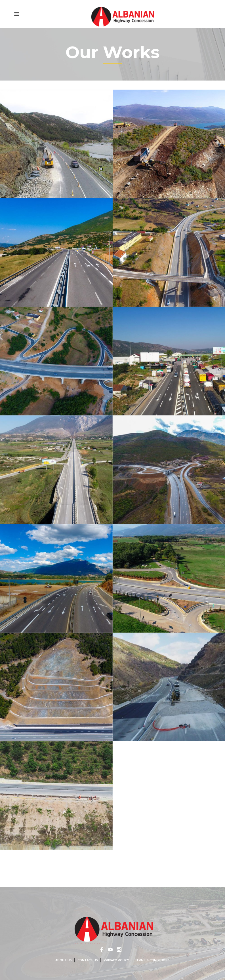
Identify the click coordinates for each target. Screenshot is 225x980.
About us (64, 960)
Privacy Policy (116, 960)
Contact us (88, 960)
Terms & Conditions (152, 960)
